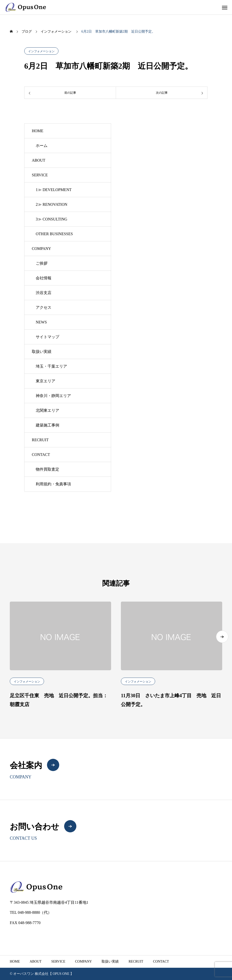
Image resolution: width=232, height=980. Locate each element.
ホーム (42, 146)
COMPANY (41, 249)
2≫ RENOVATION (52, 204)
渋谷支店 (44, 293)
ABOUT (39, 160)
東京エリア (46, 381)
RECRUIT (40, 440)
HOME (38, 131)
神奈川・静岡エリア (53, 396)
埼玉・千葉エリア (51, 366)
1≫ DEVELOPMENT (54, 190)
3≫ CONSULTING (52, 219)
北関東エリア (47, 410)
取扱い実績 (42, 352)
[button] (222, 637)
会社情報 (44, 278)
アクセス (44, 307)
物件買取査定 (47, 469)
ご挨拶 (42, 263)
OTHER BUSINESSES (54, 234)
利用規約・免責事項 (53, 484)
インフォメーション (41, 51)
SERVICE (40, 175)
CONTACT (41, 455)
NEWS (41, 322)
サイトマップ (47, 337)
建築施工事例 (47, 425)
